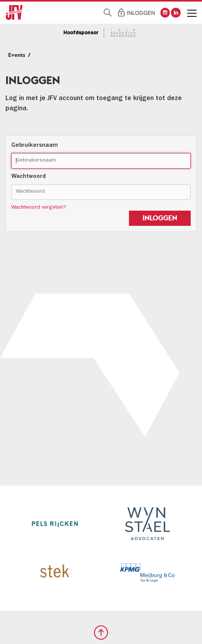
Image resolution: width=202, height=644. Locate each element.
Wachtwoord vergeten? (39, 208)
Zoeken (108, 13)
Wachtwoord (29, 177)
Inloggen (141, 13)
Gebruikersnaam (35, 146)
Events (17, 55)
